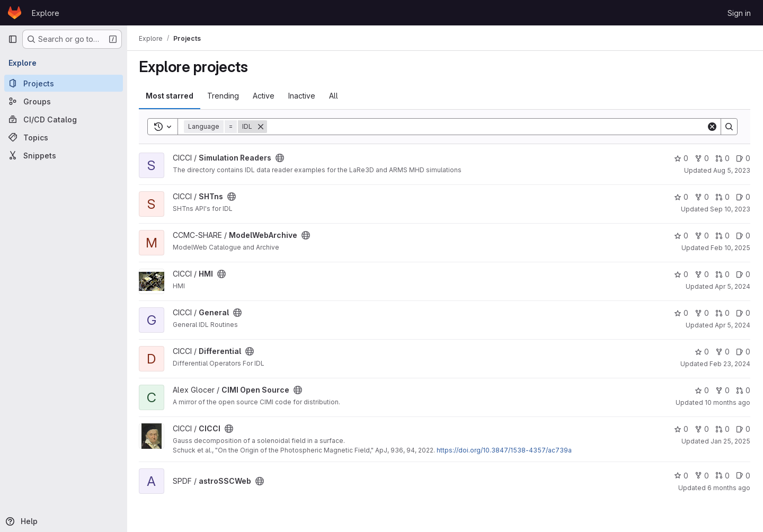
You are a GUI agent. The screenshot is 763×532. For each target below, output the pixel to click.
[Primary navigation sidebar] (13, 39)
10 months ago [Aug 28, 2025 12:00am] (727, 402)
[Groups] (64, 101)
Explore (46, 13)
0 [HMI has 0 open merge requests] (722, 274)
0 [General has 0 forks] (702, 313)
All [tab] (335, 96)
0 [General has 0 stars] (681, 313)
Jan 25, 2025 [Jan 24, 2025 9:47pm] (730, 441)
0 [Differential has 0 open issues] (743, 352)
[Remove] (262, 127)
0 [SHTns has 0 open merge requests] (722, 197)
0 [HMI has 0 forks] (702, 274)
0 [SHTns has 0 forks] (702, 197)
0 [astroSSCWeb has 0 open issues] (743, 476)
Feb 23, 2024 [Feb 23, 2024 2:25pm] (730, 364)
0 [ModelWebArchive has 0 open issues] (743, 236)
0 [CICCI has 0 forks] (702, 429)
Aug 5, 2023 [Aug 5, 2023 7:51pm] (732, 170)
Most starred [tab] (171, 96)
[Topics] (64, 137)
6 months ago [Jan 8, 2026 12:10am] (729, 488)
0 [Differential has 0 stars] (702, 352)
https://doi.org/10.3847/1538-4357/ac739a (505, 450)
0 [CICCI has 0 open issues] (743, 429)
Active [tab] (265, 96)
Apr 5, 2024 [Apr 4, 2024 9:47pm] (733, 325)
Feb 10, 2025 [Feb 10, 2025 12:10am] (730, 248)
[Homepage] (15, 13)
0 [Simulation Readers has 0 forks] (702, 158)
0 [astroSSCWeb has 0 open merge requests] (722, 476)
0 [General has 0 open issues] (743, 313)
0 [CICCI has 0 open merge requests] (722, 429)
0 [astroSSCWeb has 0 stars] (681, 476)
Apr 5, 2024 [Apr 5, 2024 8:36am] (733, 286)
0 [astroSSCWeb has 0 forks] (702, 476)
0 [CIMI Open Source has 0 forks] (722, 390)
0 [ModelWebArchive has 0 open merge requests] (722, 236)
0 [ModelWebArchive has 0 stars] (681, 236)
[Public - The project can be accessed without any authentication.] (281, 158)
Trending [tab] (224, 96)
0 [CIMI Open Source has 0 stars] (702, 390)
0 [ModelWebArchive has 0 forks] (702, 236)
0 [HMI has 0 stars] (681, 274)
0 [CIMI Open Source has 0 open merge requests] (743, 390)
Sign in (739, 13)
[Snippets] (64, 155)
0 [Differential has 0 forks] (722, 352)
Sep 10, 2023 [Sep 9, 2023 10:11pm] (730, 209)
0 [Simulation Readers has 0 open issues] (743, 158)
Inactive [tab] (303, 96)
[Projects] (64, 83)
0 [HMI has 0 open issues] (743, 274)
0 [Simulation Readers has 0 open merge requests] (722, 158)
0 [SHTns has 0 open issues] (743, 197)
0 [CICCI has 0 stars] (681, 429)
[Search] (487, 127)
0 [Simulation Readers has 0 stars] (681, 158)
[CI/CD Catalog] (64, 119)
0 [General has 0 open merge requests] (722, 313)
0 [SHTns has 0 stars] (681, 197)
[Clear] (712, 127)
